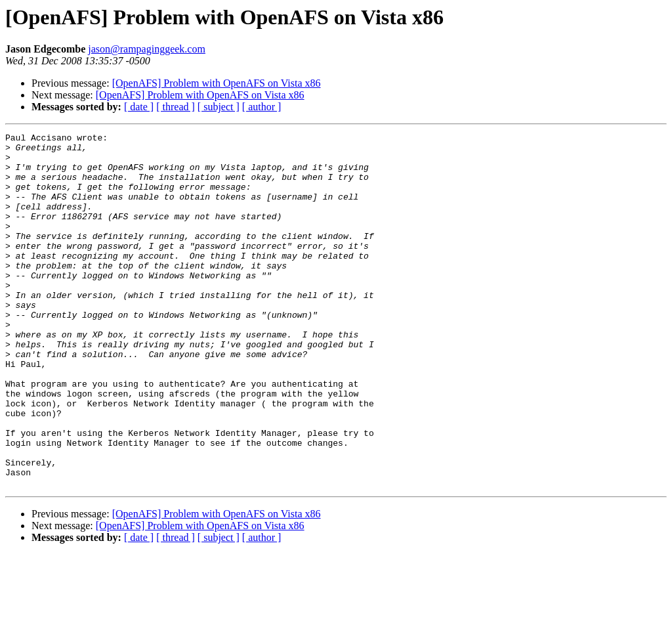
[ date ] (139, 107)
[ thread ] (176, 107)
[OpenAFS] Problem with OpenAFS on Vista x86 (217, 83)
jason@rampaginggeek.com (147, 49)
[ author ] (262, 107)
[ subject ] (219, 107)
